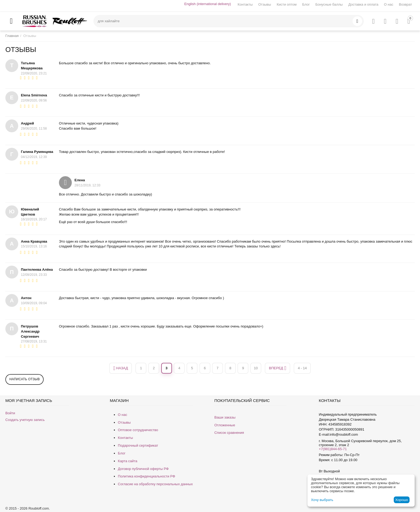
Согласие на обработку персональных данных (155, 484)
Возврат (405, 4)
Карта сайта (127, 461)
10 (256, 368)
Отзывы (265, 4)
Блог (306, 4)
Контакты (245, 4)
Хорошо (402, 500)
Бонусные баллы (329, 4)
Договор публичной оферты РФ (143, 469)
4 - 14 (302, 368)
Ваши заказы (225, 417)
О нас (389, 4)
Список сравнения (229, 433)
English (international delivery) (208, 4)
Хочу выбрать (322, 500)
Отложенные (225, 425)
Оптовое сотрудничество (138, 430)
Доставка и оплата (363, 4)
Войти (10, 413)
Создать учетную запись (25, 420)
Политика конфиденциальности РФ (147, 476)
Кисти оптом (287, 4)
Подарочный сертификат (138, 445)
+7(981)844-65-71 (333, 449)
